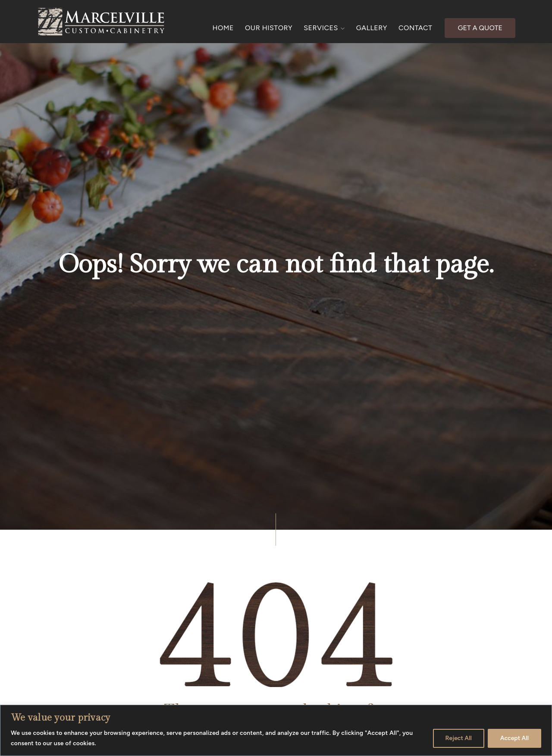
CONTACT (415, 28)
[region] (276, 730)
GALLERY (372, 28)
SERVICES (324, 28)
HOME (223, 28)
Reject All (459, 738)
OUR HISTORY (269, 28)
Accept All (514, 738)
